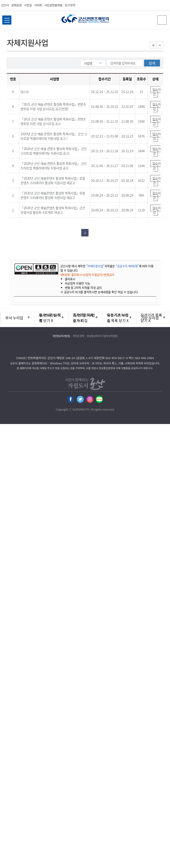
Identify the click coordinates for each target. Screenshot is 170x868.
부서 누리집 (14, 318)
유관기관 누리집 (118, 318)
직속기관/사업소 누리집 (84, 318)
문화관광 (16, 5)
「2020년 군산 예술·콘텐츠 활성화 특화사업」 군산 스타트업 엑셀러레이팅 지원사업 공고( (54, 151)
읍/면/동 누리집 (49, 318)
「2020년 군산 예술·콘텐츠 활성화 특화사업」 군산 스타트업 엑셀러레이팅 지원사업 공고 (54, 166)
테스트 (25, 92)
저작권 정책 (78, 336)
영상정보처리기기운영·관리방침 (102, 336)
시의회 (38, 5)
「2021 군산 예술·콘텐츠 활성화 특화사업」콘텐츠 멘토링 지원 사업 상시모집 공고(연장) (53, 107)
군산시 (5, 5)
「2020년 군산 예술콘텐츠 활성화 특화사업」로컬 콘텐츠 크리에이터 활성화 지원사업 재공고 (53, 180)
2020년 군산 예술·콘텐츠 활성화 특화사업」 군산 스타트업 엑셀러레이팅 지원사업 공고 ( (54, 136)
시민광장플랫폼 (53, 5)
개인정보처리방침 (61, 336)
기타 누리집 (150, 318)
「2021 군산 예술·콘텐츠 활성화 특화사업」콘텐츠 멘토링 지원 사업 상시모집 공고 (53, 121)
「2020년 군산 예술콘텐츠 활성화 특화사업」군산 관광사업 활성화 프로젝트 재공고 (53, 210)
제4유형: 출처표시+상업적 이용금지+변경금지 (87, 275)
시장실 (28, 5)
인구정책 (70, 5)
